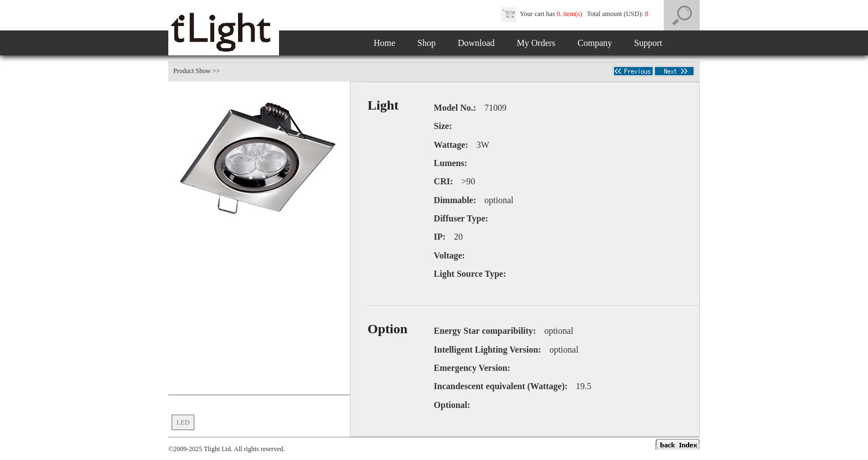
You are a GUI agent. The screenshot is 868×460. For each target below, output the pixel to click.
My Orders (536, 43)
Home (384, 43)
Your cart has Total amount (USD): (575, 14)
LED (183, 422)
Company (595, 43)
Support (649, 43)
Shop (427, 43)
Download (476, 43)
